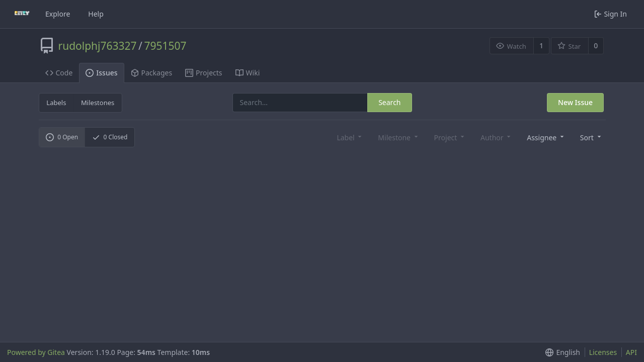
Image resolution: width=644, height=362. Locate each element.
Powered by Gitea (36, 352)
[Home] (22, 14)
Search (389, 102)
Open (62, 137)
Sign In (611, 14)
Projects (204, 73)
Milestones (98, 103)
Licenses (603, 352)
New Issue (575, 102)
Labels (56, 103)
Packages (152, 73)
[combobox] (544, 137)
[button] (590, 137)
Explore (58, 14)
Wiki (248, 73)
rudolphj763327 (98, 46)
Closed (110, 137)
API (631, 352)
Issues (101, 73)
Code (59, 73)
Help (96, 14)
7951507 (165, 46)
